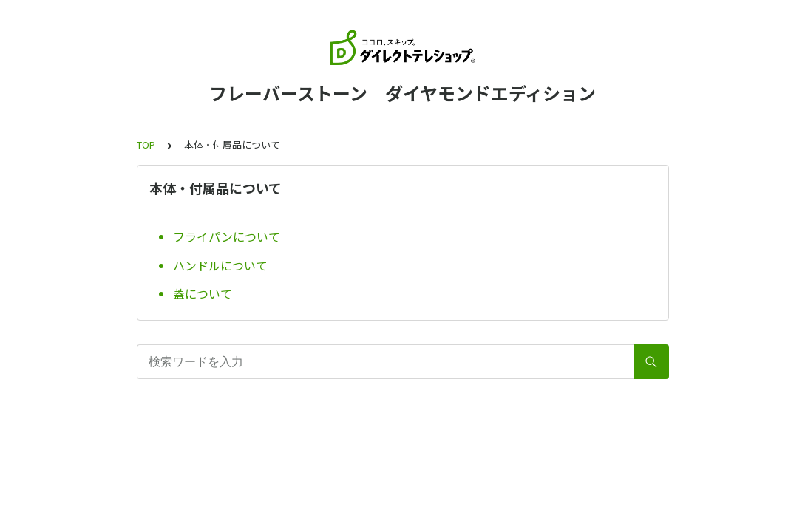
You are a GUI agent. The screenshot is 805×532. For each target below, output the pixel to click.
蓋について (203, 293)
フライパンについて (227, 236)
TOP (146, 144)
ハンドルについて (220, 265)
